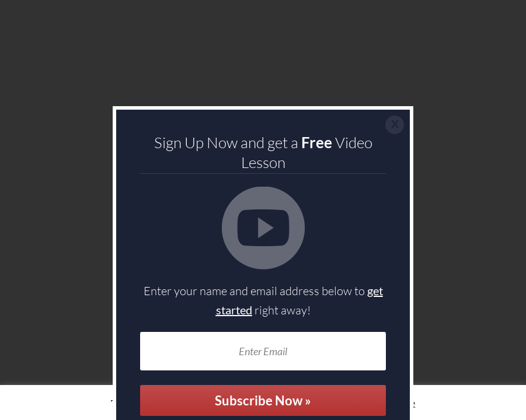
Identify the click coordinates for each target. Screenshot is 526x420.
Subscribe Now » (263, 400)
